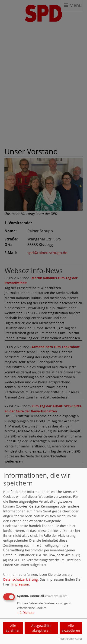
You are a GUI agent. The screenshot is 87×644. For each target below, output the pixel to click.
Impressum (20, 584)
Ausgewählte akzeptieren (41, 628)
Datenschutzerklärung (21, 579)
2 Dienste (26, 613)
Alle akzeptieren (71, 628)
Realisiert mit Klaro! (70, 639)
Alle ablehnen (13, 628)
